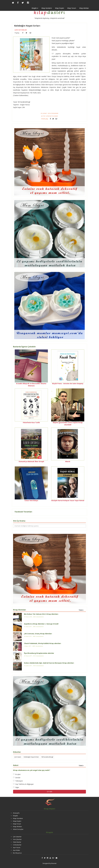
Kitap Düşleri (60, 8)
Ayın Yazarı (17, 847)
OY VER (49, 792)
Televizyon (18, 781)
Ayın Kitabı (16, 850)
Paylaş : (17, 33)
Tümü (81, 610)
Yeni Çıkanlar (17, 839)
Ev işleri (17, 774)
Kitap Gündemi (47, 8)
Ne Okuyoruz (17, 853)
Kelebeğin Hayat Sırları (27, 26)
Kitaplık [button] (35, 8)
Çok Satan (18, 757)
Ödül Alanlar (17, 842)
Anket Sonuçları (18, 829)
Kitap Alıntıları (84, 8)
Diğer (16, 787)
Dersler (17, 778)
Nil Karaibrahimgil (47, 757)
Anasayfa (16, 813)
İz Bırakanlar (17, 845)
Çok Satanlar (21, 30)
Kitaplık (15, 816)
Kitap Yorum (72, 8)
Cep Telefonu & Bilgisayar (23, 784)
